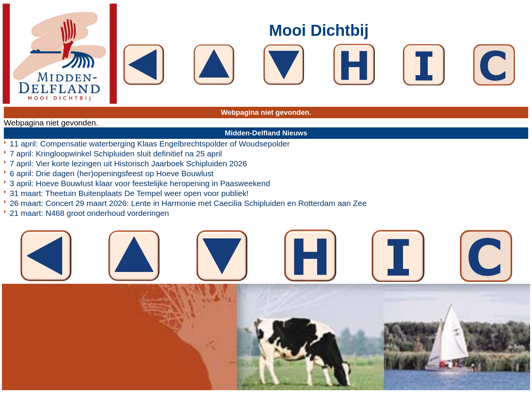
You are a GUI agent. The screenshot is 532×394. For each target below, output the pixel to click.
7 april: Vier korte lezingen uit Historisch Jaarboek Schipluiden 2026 (129, 163)
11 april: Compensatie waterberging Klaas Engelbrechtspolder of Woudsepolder (150, 144)
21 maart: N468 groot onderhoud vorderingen (89, 213)
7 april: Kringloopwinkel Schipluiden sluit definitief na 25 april (116, 154)
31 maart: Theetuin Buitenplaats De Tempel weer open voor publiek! (129, 193)
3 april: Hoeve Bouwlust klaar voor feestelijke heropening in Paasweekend (140, 183)
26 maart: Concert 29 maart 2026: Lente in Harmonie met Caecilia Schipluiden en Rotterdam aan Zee (188, 203)
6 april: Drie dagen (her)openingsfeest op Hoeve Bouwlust (112, 173)
